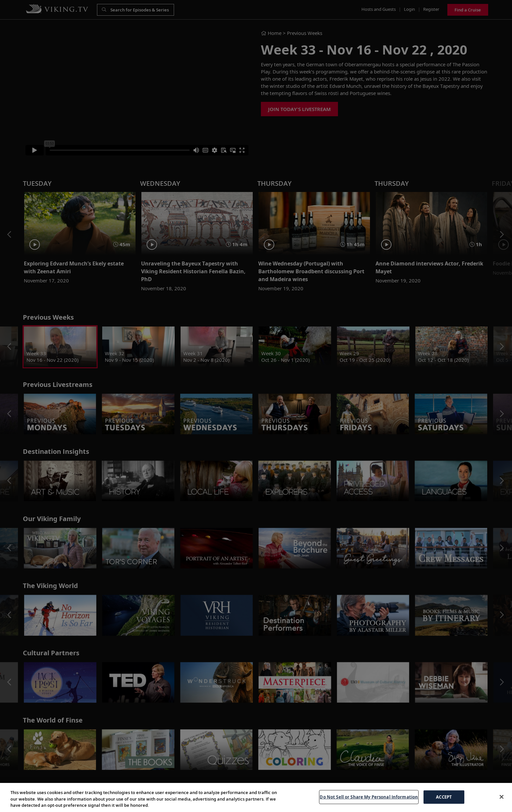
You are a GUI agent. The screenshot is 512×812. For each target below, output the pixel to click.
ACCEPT (444, 797)
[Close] (502, 797)
